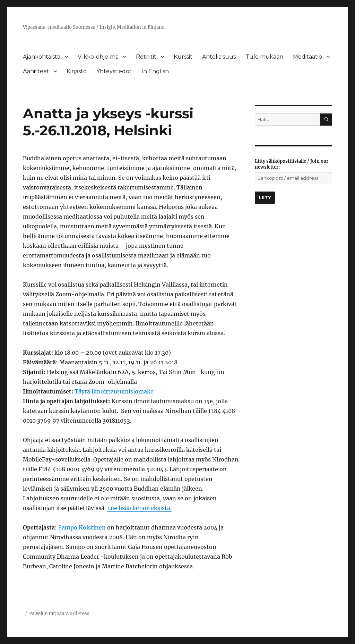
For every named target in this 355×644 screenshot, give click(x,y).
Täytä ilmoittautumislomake (114, 391)
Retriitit (146, 57)
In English (155, 71)
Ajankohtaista (42, 57)
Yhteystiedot (114, 71)
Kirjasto (77, 71)
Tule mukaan (264, 57)
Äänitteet (36, 71)
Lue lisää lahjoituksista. (139, 508)
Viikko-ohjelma (98, 57)
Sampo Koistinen (82, 527)
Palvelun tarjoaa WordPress (59, 614)
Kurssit (183, 57)
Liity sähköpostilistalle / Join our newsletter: (292, 164)
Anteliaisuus (219, 57)
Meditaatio (308, 57)
